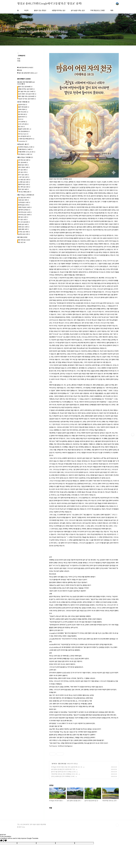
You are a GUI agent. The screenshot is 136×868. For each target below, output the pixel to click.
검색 (113, 4)
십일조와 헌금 (23, 104)
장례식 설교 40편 (23, 189)
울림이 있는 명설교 (40, 10)
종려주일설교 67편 (24, 205)
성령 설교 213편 (23, 217)
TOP (117, 825)
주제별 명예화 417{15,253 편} (27, 152)
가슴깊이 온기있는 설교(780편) (27, 99)
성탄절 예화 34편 (23, 229)
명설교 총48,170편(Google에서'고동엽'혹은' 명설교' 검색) (49, 4)
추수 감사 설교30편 (24, 222)
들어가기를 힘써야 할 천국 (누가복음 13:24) (63, 772)
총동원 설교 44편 (23, 165)
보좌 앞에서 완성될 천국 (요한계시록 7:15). (63, 769)
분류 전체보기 (24, 79)
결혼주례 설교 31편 (24, 184)
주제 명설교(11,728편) (98, 10)
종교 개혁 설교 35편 (24, 187)
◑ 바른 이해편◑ (23, 102)
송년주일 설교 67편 (24, 234)
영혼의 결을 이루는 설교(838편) (27, 96)
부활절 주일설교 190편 (25, 207)
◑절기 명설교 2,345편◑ (26, 195)
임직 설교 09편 (23, 170)
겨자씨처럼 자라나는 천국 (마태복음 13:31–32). (65, 774)
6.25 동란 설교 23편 (24, 180)
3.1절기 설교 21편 (24, 177)
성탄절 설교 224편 (24, 227)
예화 (112, 10)
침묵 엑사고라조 (23, 112)
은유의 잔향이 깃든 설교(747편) (27, 94)
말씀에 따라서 (23, 117)
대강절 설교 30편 (23, 224)
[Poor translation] (5, 841)
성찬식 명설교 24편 (24, 167)
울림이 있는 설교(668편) (25, 87)
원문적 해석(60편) (24, 107)
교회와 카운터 (23, 109)
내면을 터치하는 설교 (59, 10)
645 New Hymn (23, 134)
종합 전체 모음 (62, 764)
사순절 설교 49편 (23, 200)
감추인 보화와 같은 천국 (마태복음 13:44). (63, 776)
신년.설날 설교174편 (24, 197)
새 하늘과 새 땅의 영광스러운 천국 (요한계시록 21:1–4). (67, 767)
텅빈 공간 (22, 242)
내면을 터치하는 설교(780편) (26, 89)
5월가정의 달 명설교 (24, 210)
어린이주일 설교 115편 (25, 212)
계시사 (21, 119)
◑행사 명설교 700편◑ (25, 157)
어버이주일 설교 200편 (25, 215)
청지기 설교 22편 (23, 175)
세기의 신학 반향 (23, 124)
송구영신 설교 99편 (24, 232)
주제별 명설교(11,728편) (25, 149)
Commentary (23, 141)
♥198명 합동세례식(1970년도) (25, 67)
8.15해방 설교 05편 (24, 182)
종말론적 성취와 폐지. (25, 129)
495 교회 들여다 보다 (24, 136)
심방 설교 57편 (23, 172)
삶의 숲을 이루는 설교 (78, 10)
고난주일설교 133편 (24, 202)
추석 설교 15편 (23, 219)
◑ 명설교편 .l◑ (23, 144)
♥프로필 (20, 70)
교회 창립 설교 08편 (24, 160)
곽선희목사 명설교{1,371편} (26, 147)
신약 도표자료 (23, 122)
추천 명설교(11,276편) (25, 154)
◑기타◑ (54, 764)
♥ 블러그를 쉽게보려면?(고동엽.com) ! (27, 73)
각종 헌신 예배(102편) (25, 192)
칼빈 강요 (21, 126)
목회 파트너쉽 (23, 114)
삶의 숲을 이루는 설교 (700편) (27, 91)
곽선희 (26, 10)
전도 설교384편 (23, 162)
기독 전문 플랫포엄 (24, 131)
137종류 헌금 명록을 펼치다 (26, 139)
